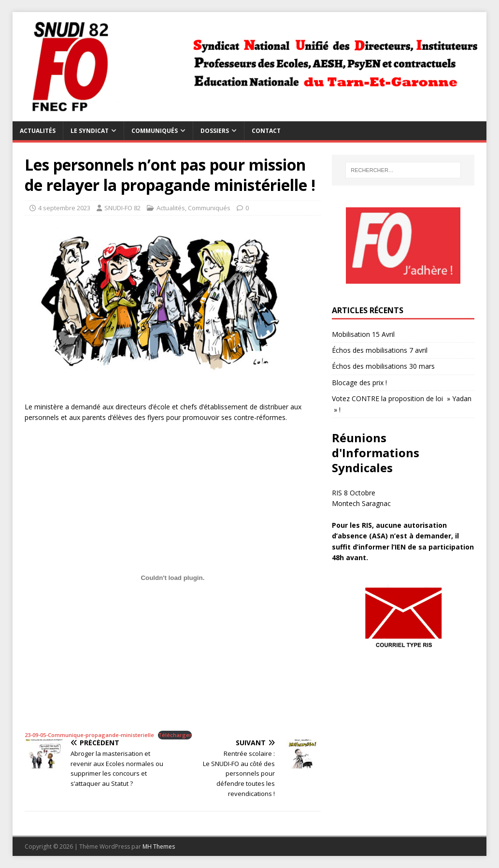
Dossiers (215, 131)
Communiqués (155, 131)
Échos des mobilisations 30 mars (383, 366)
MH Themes (159, 846)
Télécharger (175, 735)
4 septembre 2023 (64, 208)
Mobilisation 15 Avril (363, 334)
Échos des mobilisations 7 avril (380, 350)
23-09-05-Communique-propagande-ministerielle (89, 735)
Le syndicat (90, 131)
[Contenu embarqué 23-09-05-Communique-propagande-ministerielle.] (173, 578)
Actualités (38, 131)
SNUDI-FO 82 (122, 208)
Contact (266, 131)
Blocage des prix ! (359, 383)
